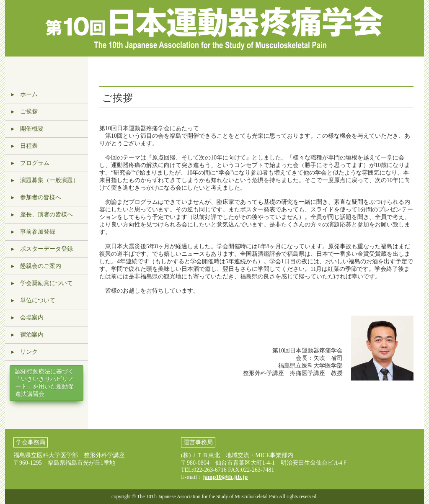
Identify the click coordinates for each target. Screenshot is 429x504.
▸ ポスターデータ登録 (42, 249)
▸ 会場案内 (27, 318)
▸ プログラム (30, 163)
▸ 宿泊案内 (27, 335)
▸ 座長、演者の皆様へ (42, 215)
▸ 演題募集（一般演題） (45, 180)
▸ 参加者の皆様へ (36, 197)
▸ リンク (25, 352)
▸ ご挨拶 (25, 112)
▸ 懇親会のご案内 (36, 266)
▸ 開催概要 (27, 129)
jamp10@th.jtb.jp (225, 477)
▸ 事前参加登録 (33, 232)
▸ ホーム (25, 94)
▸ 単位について (33, 300)
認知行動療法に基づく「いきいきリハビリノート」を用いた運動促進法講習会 (44, 383)
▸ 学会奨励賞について (42, 283)
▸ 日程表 (25, 146)
